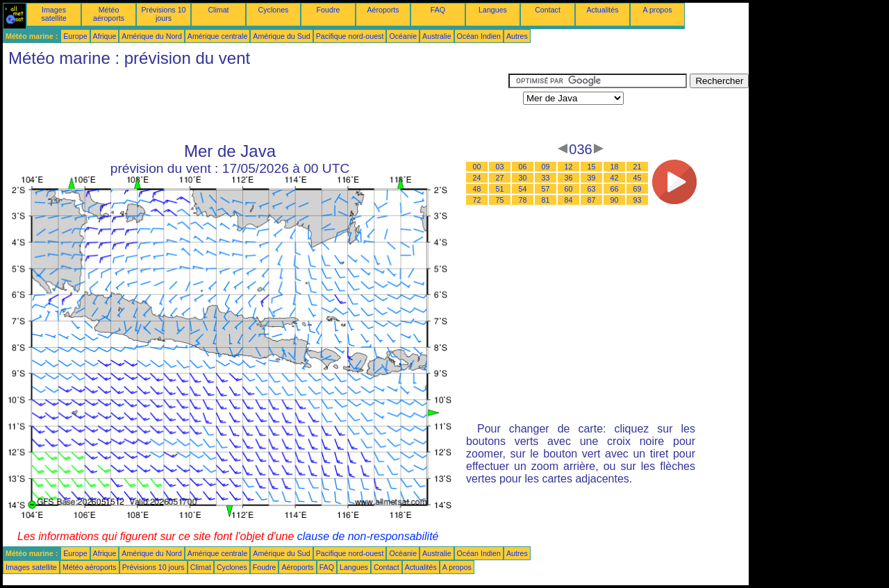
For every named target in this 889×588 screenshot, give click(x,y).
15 (592, 167)
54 (523, 189)
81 (546, 200)
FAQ (438, 10)
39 (592, 178)
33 (546, 178)
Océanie (403, 36)
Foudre (329, 10)
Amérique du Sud (281, 36)
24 (477, 178)
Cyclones (274, 10)
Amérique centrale (217, 36)
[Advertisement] (256, 105)
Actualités (602, 10)
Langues (493, 10)
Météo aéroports (109, 14)
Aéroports (383, 10)
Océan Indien (479, 36)
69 (638, 189)
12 (569, 167)
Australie (437, 36)
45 (638, 178)
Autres (517, 36)
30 (523, 178)
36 (569, 178)
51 (500, 189)
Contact (548, 10)
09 (546, 167)
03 (500, 167)
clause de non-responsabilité (368, 536)
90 (615, 200)
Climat (218, 10)
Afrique (105, 36)
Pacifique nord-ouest (350, 36)
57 (546, 189)
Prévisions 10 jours (164, 14)
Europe (75, 36)
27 (500, 178)
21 (638, 167)
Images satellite (53, 14)
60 (569, 189)
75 (500, 200)
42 (615, 178)
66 (615, 189)
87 (592, 200)
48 (477, 189)
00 (477, 167)
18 (615, 167)
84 (569, 200)
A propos (657, 10)
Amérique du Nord (151, 36)
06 (523, 167)
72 (477, 200)
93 (638, 200)
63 (592, 189)
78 (523, 200)
